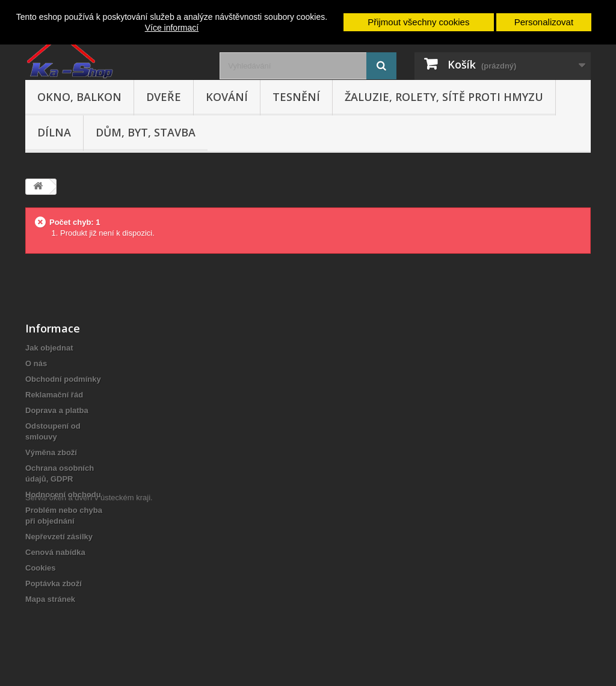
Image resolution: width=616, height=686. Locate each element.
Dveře (164, 97)
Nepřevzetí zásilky (59, 537)
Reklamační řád (54, 395)
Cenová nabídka (55, 552)
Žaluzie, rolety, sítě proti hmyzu (444, 97)
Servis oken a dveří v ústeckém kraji (88, 620)
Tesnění (296, 97)
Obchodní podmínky (63, 379)
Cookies (41, 568)
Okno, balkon (79, 97)
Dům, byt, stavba (146, 132)
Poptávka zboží (54, 583)
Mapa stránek (50, 599)
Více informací (172, 28)
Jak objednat (49, 348)
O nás (36, 363)
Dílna (54, 132)
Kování (227, 97)
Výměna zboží (51, 452)
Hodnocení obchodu (63, 495)
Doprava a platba (57, 410)
